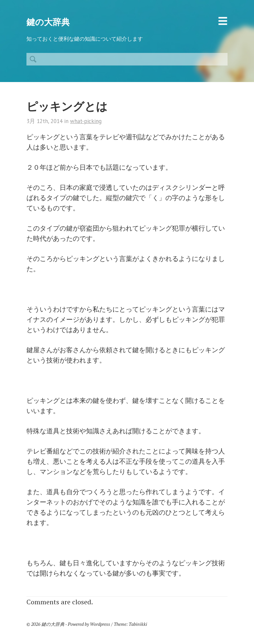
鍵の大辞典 (48, 22)
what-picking (86, 121)
